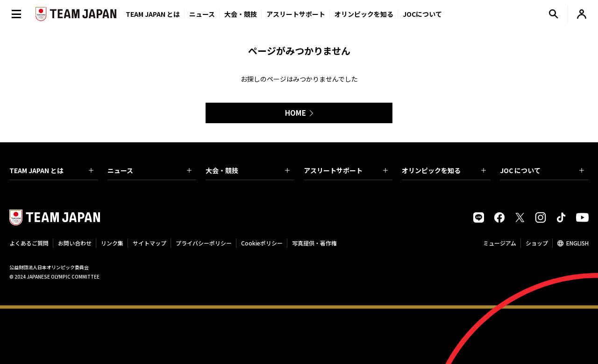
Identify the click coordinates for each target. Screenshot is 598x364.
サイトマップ (149, 243)
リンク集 (112, 243)
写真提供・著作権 (314, 243)
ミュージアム (500, 243)
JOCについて (422, 14)
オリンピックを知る (364, 14)
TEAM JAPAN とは (51, 170)
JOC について (542, 170)
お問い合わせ (75, 243)
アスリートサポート (296, 14)
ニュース (202, 14)
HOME (295, 113)
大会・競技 (248, 170)
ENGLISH (577, 243)
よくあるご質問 (29, 243)
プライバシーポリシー (204, 243)
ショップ (537, 243)
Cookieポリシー (262, 243)
